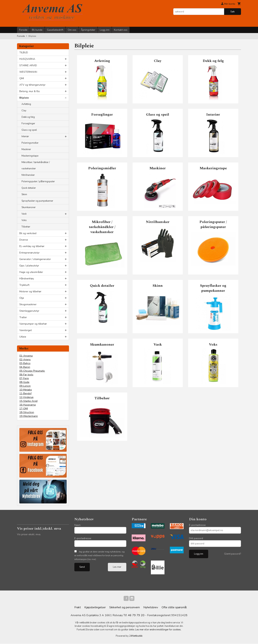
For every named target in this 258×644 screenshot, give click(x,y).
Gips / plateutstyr (29, 266)
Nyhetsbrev (151, 608)
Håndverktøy (27, 279)
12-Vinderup (26, 397)
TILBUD (24, 53)
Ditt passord (196, 538)
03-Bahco (25, 363)
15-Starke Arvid (28, 401)
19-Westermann (29, 416)
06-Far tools (26, 375)
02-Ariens (25, 360)
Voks (24, 220)
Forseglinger (28, 124)
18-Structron (27, 412)
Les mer (117, 567)
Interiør (25, 136)
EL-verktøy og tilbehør (32, 246)
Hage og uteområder (31, 272)
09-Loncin (25, 386)
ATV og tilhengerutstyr (32, 85)
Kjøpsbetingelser (95, 608)
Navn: (78, 525)
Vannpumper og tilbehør (33, 324)
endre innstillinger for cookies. (165, 630)
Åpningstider (88, 30)
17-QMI (24, 409)
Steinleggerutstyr (29, 311)
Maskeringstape (30, 156)
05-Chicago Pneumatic (32, 371)
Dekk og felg (28, 117)
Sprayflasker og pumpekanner (37, 201)
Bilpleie (24, 98)
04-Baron (25, 367)
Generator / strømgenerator (35, 259)
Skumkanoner (29, 207)
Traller (23, 317)
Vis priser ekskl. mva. (29, 534)
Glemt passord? (233, 554)
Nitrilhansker (28, 175)
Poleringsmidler (30, 143)
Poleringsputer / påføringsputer (38, 182)
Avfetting (26, 104)
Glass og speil (29, 130)
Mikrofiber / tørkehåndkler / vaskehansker (36, 165)
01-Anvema (26, 356)
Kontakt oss (121, 30)
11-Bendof (25, 393)
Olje (22, 298)
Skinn (24, 194)
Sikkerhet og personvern (125, 608)
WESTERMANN (28, 72)
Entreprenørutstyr (29, 253)
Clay (24, 111)
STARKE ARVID (28, 65)
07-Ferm (24, 378)
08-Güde (24, 382)
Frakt (78, 608)
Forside (23, 30)
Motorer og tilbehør (30, 291)
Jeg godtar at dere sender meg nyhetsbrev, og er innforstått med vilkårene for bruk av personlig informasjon (99, 555)
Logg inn (105, 30)
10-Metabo (26, 390)
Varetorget (26, 330)
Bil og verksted (28, 233)
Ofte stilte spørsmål (174, 608)
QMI (22, 78)
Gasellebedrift (55, 30)
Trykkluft (24, 285)
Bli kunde (37, 30)
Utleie (23, 337)
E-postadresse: (83, 538)
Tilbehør (26, 227)
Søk (233, 12)
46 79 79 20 (136, 616)
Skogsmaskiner (28, 304)
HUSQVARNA (27, 59)
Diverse (24, 240)
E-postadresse (197, 525)
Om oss (72, 30)
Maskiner (26, 149)
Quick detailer (29, 188)
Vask (24, 214)
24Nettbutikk (136, 637)
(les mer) (92, 559)
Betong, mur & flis (30, 91)
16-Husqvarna (28, 405)
